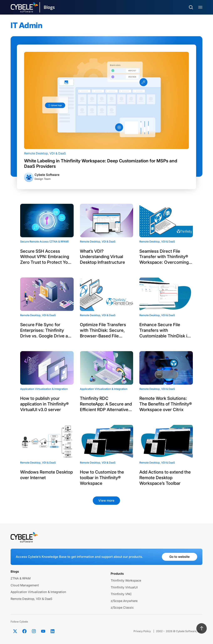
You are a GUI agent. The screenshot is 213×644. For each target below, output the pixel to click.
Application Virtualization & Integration (38, 592)
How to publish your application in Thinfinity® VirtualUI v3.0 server (44, 404)
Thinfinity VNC (121, 594)
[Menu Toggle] (200, 7)
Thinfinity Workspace (126, 581)
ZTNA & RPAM (21, 578)
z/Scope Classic (122, 608)
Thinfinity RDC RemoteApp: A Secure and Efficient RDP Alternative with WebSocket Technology (106, 404)
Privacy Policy (142, 631)
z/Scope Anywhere (124, 601)
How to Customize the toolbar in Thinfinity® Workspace (102, 477)
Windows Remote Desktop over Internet (46, 475)
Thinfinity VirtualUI (124, 587)
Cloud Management (25, 585)
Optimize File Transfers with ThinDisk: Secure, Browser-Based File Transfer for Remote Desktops (103, 330)
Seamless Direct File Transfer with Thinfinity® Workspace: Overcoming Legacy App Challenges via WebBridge (166, 257)
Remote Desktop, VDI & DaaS (45, 153)
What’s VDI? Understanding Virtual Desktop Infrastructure (102, 257)
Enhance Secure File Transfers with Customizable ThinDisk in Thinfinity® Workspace (165, 330)
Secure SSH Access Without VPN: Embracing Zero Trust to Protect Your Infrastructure (46, 257)
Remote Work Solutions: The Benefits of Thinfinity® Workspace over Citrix (166, 404)
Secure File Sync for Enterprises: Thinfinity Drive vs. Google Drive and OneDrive (46, 330)
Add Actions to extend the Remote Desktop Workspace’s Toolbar (165, 477)
